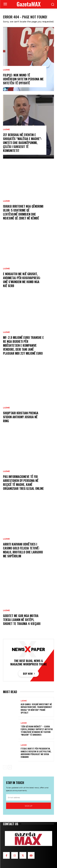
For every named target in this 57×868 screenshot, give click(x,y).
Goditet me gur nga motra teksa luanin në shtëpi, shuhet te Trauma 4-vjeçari (22, 620)
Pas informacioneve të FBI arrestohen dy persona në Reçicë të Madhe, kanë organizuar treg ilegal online (23, 482)
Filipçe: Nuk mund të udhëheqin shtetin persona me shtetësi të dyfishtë (23, 79)
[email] (28, 797)
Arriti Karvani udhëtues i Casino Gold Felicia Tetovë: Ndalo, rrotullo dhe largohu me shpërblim (23, 550)
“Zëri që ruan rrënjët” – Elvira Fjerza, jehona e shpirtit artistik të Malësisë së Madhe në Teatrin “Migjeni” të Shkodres (37, 731)
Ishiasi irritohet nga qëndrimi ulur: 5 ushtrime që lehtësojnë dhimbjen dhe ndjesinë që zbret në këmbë (23, 212)
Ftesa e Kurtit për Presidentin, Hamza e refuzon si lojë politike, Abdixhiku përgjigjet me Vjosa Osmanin (36, 753)
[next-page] (10, 767)
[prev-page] (5, 767)
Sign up (29, 806)
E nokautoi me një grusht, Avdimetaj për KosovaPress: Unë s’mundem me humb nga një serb (22, 280)
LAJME (6, 70)
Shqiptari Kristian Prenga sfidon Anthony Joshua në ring (21, 417)
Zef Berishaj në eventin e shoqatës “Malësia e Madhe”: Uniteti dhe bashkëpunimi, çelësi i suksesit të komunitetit (22, 143)
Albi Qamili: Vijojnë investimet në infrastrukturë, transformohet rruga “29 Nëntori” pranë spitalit (36, 708)
